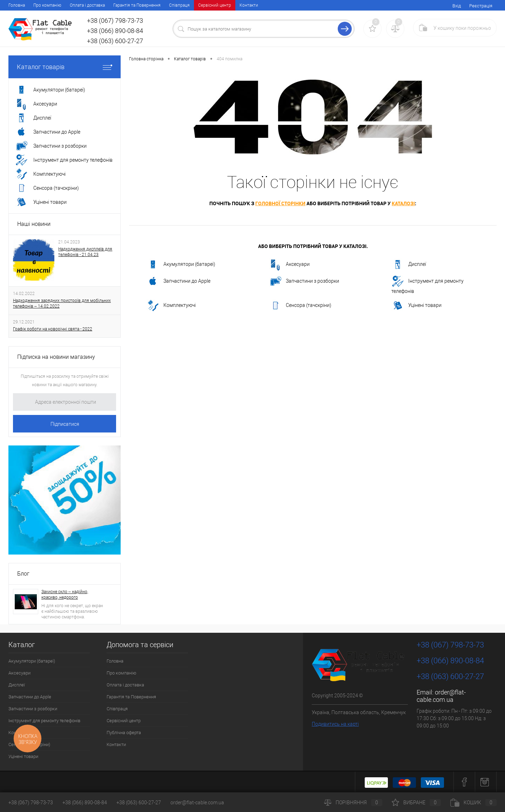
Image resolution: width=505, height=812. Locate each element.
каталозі (403, 203)
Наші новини (34, 224)
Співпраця (179, 5)
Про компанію (47, 5)
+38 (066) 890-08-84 (85, 803)
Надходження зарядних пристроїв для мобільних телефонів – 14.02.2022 (62, 303)
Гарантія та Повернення (137, 5)
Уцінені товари (416, 306)
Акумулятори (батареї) (181, 264)
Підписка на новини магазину (56, 357)
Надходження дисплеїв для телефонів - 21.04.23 (85, 252)
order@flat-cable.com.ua (441, 696)
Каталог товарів (65, 67)
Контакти (249, 5)
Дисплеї (409, 264)
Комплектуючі (171, 306)
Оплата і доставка (87, 5)
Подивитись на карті (335, 724)
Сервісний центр (215, 5)
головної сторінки (280, 203)
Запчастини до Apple (179, 281)
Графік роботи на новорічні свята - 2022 (53, 329)
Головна (17, 5)
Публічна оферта (124, 733)
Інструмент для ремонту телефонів (427, 284)
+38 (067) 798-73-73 (31, 803)
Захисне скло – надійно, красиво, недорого (65, 595)
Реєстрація (481, 6)
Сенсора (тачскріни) (300, 306)
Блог (23, 574)
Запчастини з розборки (304, 281)
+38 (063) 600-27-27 (139, 803)
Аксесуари (289, 264)
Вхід (457, 6)
